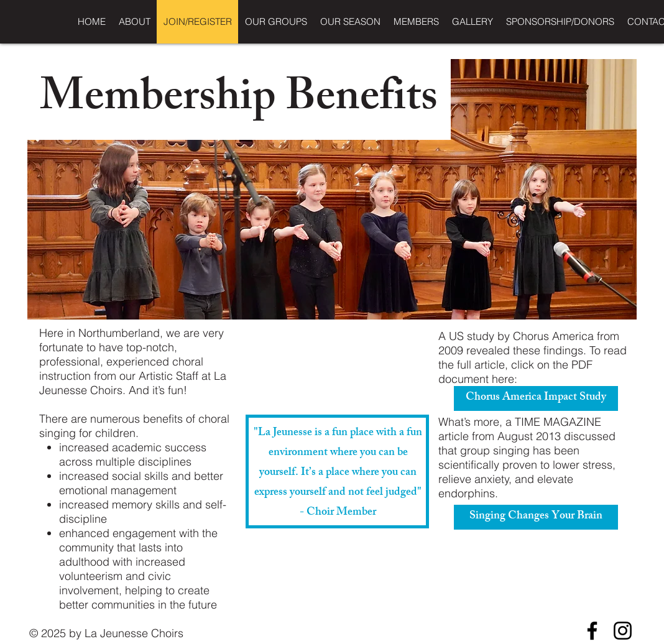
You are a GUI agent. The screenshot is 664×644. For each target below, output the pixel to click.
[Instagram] (623, 631)
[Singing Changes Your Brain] (536, 517)
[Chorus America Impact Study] (536, 398)
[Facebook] (592, 631)
